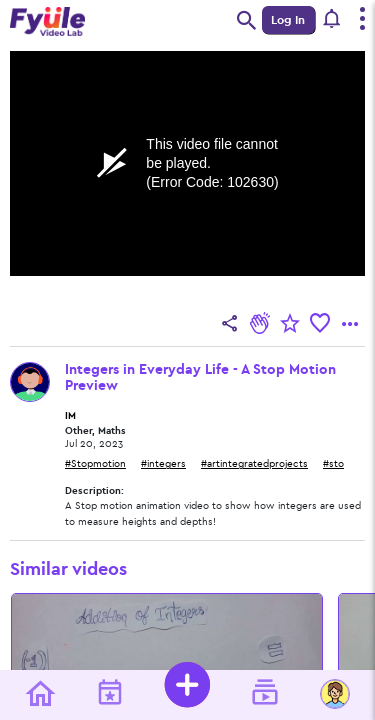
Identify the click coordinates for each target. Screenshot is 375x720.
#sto (333, 464)
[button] (332, 20)
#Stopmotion (95, 464)
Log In (288, 20)
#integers (163, 464)
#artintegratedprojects (254, 464)
